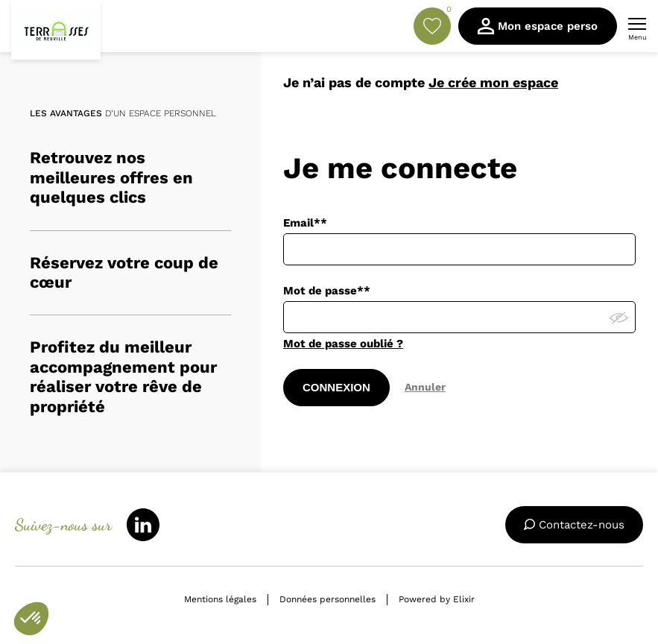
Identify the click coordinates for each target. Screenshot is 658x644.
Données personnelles (328, 599)
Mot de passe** (327, 291)
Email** (305, 223)
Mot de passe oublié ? (343, 344)
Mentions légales (220, 599)
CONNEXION (336, 387)
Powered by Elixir (437, 599)
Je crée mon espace (493, 82)
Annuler (425, 387)
